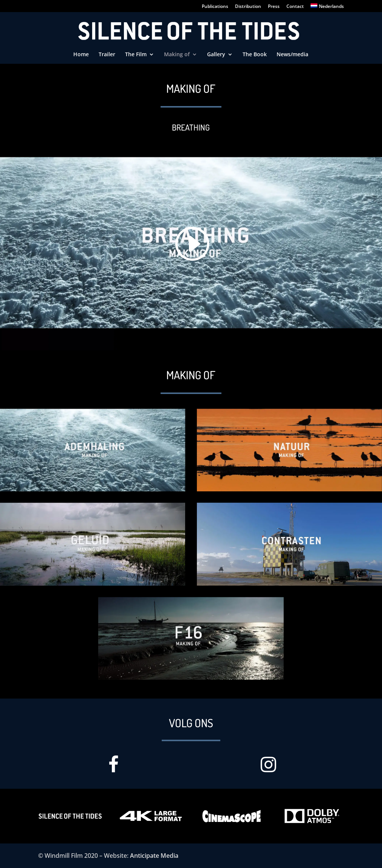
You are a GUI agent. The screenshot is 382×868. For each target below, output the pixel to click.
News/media (292, 55)
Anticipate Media (154, 856)
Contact (295, 7)
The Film (136, 55)
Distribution (248, 7)
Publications (215, 7)
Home (81, 55)
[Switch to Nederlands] (327, 8)
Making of (177, 55)
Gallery (216, 55)
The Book (255, 55)
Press (274, 7)
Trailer (107, 55)
